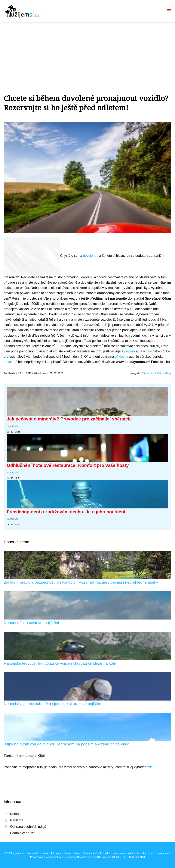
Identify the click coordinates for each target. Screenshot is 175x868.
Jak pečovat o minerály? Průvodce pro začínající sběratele (69, 419)
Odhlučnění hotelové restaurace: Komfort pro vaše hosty (68, 465)
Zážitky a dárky (163, 373)
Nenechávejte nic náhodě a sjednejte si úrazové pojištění (53, 704)
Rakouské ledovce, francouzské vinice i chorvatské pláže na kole (60, 663)
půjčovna (121, 357)
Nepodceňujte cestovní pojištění (31, 623)
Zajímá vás (147, 373)
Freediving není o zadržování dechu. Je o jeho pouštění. (67, 512)
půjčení (130, 351)
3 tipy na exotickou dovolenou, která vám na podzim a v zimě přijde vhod (67, 744)
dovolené (10, 362)
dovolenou (91, 256)
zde (150, 767)
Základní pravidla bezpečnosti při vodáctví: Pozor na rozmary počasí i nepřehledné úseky (81, 582)
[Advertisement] (87, 50)
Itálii (149, 351)
